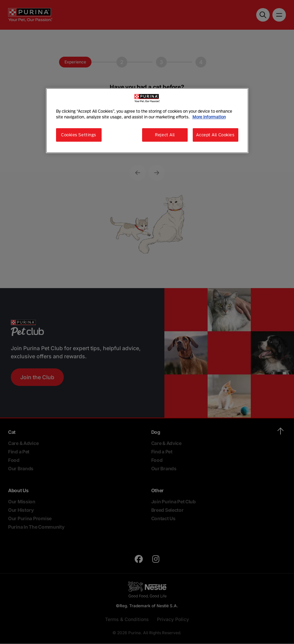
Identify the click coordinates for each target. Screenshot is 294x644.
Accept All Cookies (215, 135)
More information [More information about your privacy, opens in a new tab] (209, 117)
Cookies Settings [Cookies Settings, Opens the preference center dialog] (79, 135)
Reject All (165, 135)
